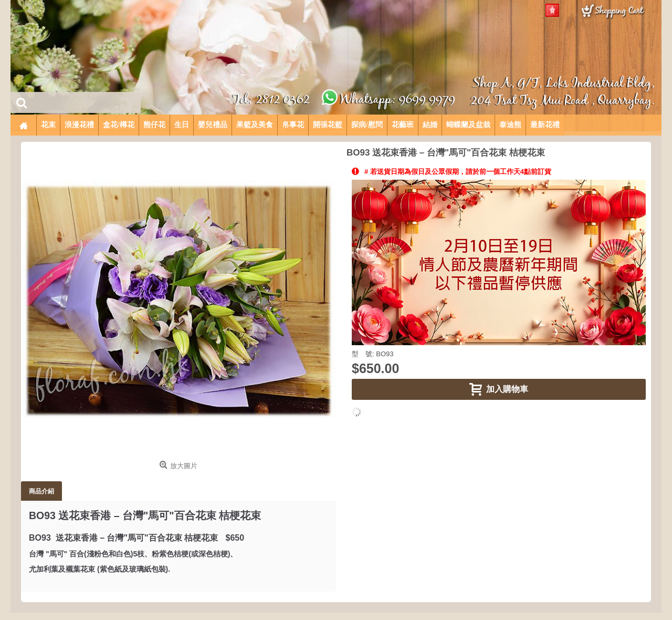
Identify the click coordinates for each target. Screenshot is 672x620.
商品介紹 (41, 491)
